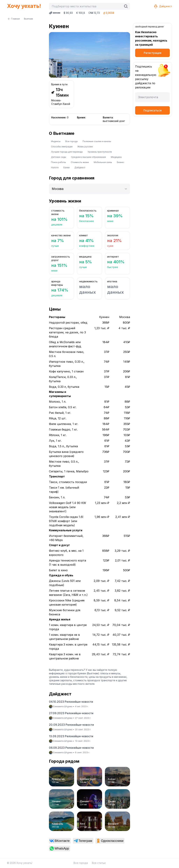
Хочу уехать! (24, 6)
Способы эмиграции (62, 147)
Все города (71, 141)
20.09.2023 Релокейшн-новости (71, 725)
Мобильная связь (103, 162)
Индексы (56, 141)
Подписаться (152, 110)
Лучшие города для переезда (67, 152)
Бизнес (121, 162)
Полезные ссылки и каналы (97, 141)
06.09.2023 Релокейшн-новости (71, 748)
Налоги (55, 167)
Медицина (116, 157)
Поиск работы (58, 162)
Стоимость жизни (80, 162)
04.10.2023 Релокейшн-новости (71, 702)
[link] (60, 841)
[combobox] (86, 6)
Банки (67, 167)
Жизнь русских (85, 147)
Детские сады (59, 157)
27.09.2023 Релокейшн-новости (71, 713)
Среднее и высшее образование (88, 157)
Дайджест (163, 6)
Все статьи (99, 863)
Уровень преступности (100, 152)
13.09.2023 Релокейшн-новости (71, 736)
